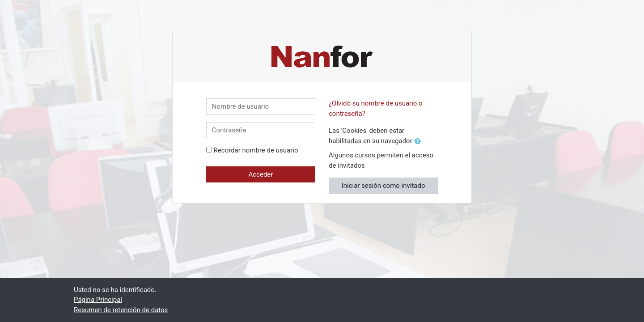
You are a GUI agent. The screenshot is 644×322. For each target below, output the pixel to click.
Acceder (261, 174)
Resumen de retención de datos (121, 310)
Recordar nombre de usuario (256, 150)
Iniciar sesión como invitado (383, 186)
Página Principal (98, 300)
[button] (419, 142)
